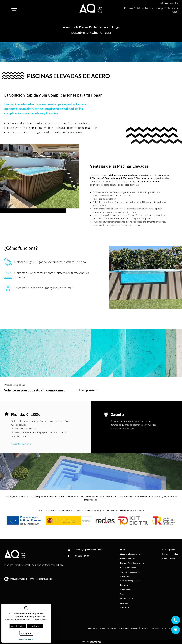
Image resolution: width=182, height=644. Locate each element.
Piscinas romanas (170, 559)
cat (162, 3)
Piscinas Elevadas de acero (132, 563)
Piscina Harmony (127, 559)
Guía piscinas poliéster (130, 581)
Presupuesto (89, 390)
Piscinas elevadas (170, 554)
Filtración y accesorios (130, 572)
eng (172, 3)
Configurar (26, 633)
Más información (22, 444)
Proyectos (125, 585)
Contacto (124, 607)
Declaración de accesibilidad (153, 628)
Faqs (122, 594)
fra (177, 3)
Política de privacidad (129, 628)
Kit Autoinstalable (128, 567)
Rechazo (35, 626)
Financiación (126, 589)
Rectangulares (169, 550)
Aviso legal (92, 628)
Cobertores (125, 576)
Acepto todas (18, 626)
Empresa (124, 603)
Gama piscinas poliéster (131, 554)
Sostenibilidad (126, 598)
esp (167, 3)
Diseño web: (91, 642)
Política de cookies (108, 628)
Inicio (123, 550)
